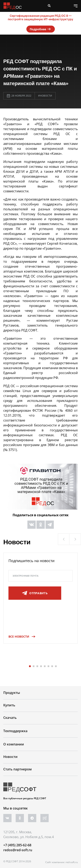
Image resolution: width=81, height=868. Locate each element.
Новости (10, 757)
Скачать (10, 718)
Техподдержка (15, 731)
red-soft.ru (72, 862)
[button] (64, 539)
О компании (14, 744)
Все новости (21, 636)
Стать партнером (18, 769)
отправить (35, 593)
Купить (9, 705)
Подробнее (41, 29)
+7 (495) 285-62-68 (17, 845)
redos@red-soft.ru (18, 850)
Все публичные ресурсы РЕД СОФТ (25, 798)
